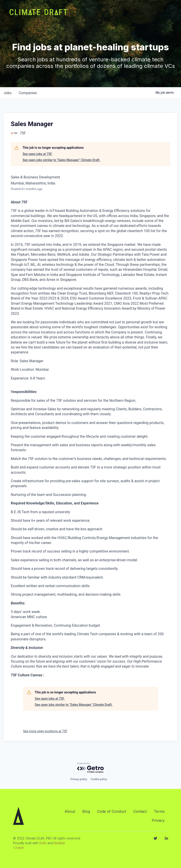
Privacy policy (79, 779)
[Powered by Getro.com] (91, 768)
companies (28, 93)
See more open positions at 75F (45, 731)
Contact (140, 811)
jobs (8, 93)
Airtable (59, 843)
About (70, 811)
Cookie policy (99, 779)
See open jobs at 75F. (37, 154)
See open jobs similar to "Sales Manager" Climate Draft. (61, 160)
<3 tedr (18, 848)
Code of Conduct (112, 811)
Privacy (158, 820)
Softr (43, 843)
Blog (86, 811)
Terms (159, 811)
